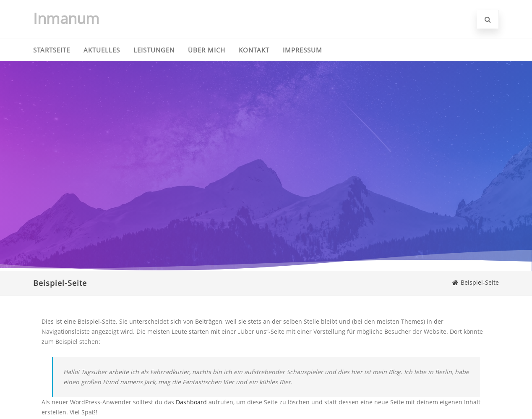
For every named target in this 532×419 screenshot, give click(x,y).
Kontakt (254, 50)
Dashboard (191, 402)
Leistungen (154, 50)
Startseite (52, 50)
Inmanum (66, 18)
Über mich (207, 50)
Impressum (303, 50)
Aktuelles (102, 50)
